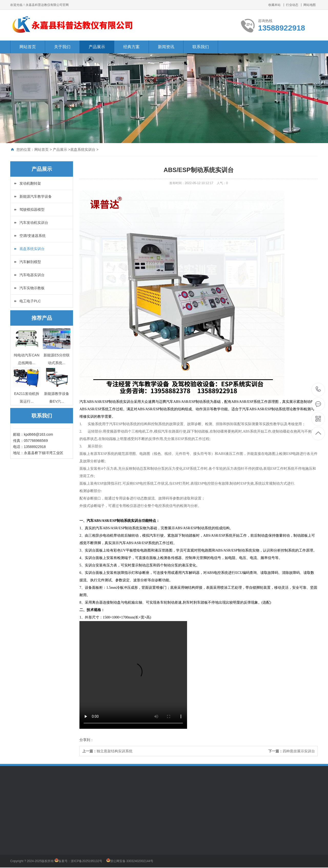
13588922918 (318, 389)
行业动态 (292, 5)
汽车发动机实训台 (34, 223)
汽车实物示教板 (32, 288)
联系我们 (201, 47)
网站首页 (28, 47)
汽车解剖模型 (30, 262)
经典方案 (131, 47)
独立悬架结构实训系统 (115, 751)
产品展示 (97, 47)
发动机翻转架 (30, 183)
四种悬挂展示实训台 (299, 751)
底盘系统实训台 (83, 149)
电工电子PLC (30, 301)
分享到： (87, 740)
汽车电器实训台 (32, 275)
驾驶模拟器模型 (32, 209)
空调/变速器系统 (33, 236)
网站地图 (310, 5)
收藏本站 (274, 5)
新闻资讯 (166, 47)
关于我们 (62, 47)
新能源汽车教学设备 (36, 196)
